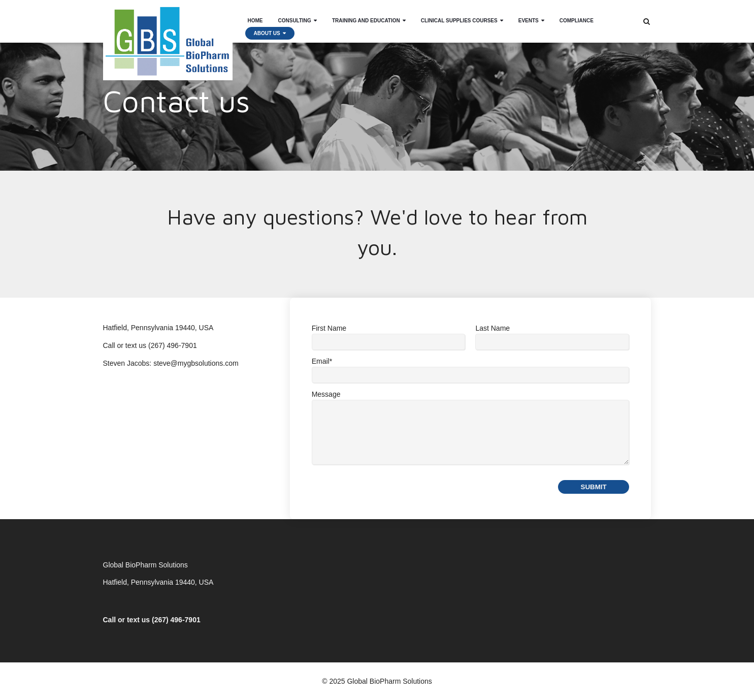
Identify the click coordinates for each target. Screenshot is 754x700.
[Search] (647, 21)
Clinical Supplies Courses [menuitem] (459, 15)
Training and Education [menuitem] (366, 15)
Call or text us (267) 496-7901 (152, 620)
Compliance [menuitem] (577, 15)
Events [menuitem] (529, 15)
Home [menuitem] (255, 15)
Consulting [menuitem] (295, 15)
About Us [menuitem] (267, 28)
